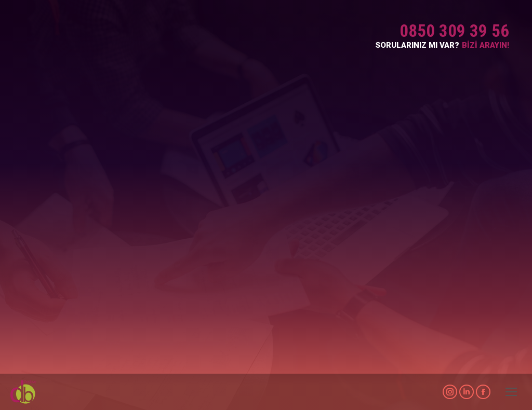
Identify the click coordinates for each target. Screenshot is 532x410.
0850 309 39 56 (454, 31)
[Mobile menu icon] (511, 392)
